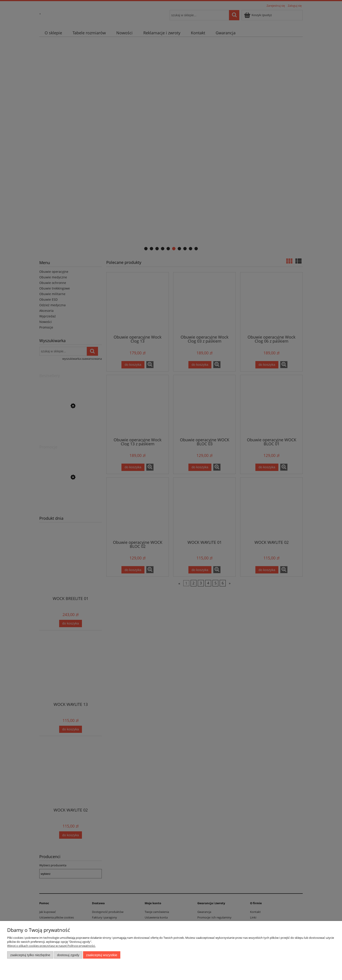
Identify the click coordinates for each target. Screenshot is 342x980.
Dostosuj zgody (68, 955)
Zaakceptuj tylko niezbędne (30, 955)
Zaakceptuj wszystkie (102, 955)
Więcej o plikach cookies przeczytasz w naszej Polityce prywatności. (51, 946)
